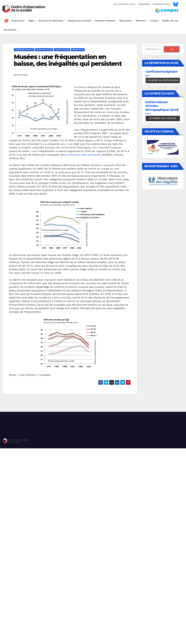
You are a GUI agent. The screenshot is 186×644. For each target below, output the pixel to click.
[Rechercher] (172, 49)
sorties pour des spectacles (83, 155)
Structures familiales (52, 21)
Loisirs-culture (62, 50)
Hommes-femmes (106, 21)
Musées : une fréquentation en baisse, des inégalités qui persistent (68, 60)
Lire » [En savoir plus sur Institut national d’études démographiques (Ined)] (148, 114)
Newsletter (144, 4)
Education (127, 21)
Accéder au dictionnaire (163, 80)
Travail (155, 21)
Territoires (11, 30)
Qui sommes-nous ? (125, 4)
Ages (33, 21)
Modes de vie (171, 21)
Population (19, 21)
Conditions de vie (44, 50)
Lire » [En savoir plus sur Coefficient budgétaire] (148, 76)
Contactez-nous (162, 4)
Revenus (142, 21)
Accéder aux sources (163, 118)
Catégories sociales (80, 21)
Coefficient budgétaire (162, 72)
